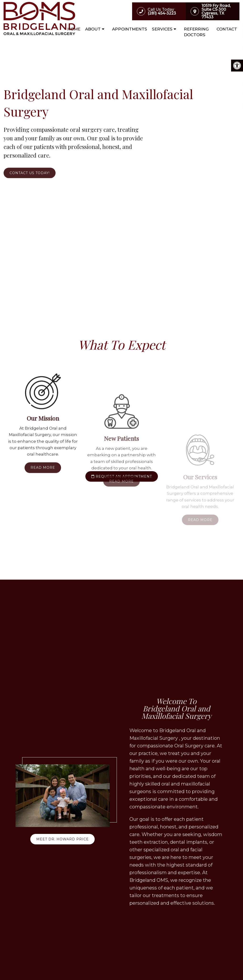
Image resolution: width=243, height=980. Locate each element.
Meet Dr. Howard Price (62, 839)
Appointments (130, 29)
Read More (43, 549)
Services (162, 29)
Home (74, 29)
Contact (227, 29)
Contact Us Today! (30, 181)
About (93, 29)
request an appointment (122, 476)
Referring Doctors (196, 32)
